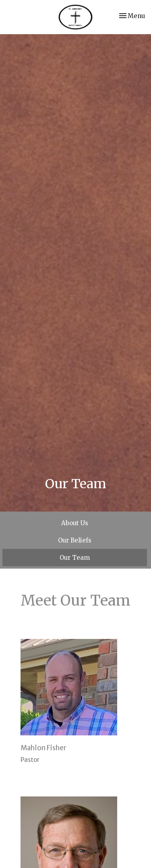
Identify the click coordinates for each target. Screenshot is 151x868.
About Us (75, 523)
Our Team (75, 558)
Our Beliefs (75, 540)
